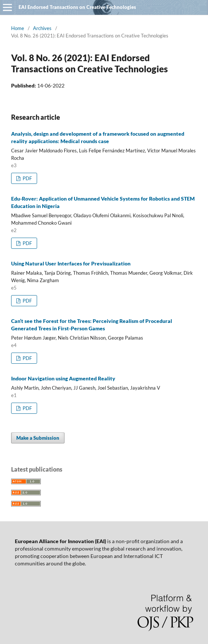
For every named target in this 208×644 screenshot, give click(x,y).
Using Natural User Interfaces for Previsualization (71, 263)
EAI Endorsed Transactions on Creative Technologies (77, 7)
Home (18, 28)
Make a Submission (38, 438)
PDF (27, 178)
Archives (42, 28)
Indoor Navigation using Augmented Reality (63, 378)
